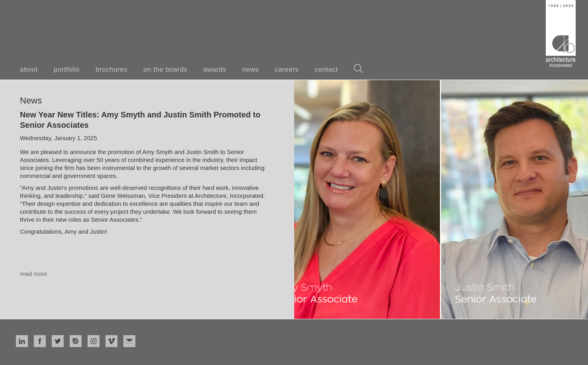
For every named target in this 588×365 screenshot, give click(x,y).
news (250, 69)
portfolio (67, 69)
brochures (111, 69)
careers (287, 69)
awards (215, 69)
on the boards (165, 69)
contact (326, 69)
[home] (561, 34)
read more (33, 274)
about (29, 69)
